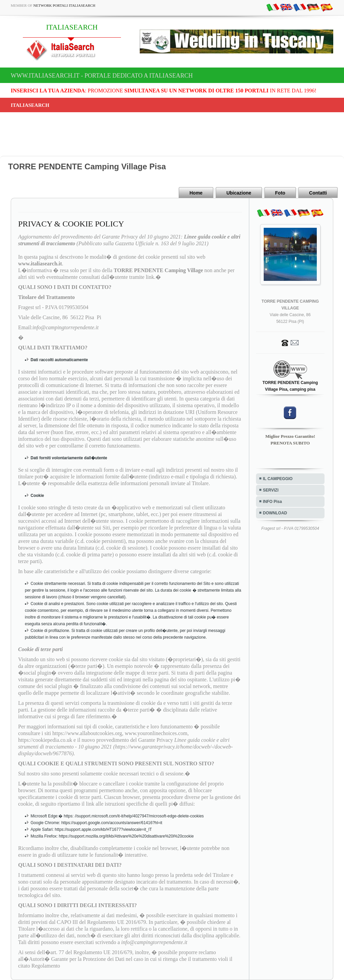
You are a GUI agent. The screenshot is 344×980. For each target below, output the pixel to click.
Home (196, 193)
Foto (280, 193)
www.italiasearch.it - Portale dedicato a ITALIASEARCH (102, 76)
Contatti (318, 193)
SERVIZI (271, 490)
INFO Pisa (273, 502)
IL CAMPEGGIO (278, 479)
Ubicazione (239, 193)
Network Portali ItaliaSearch (64, 5)
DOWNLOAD (275, 513)
